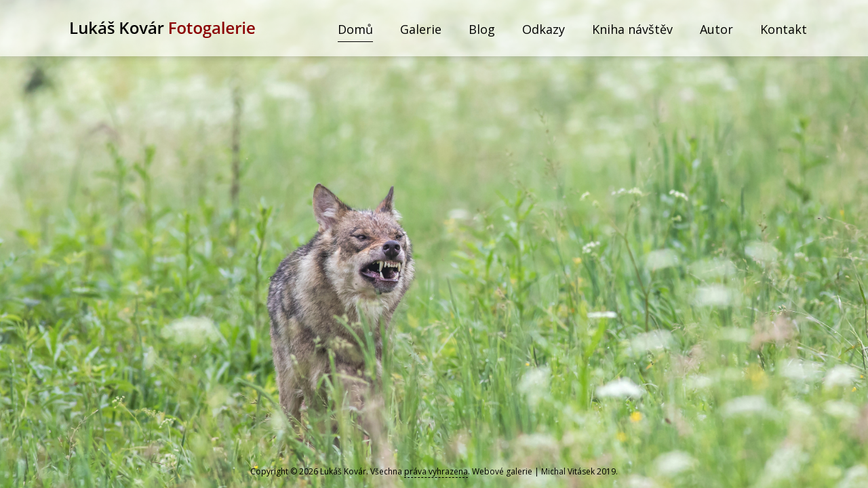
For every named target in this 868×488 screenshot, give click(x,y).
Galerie (421, 29)
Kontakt (784, 29)
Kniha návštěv (632, 29)
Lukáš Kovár (343, 471)
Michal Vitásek (568, 471)
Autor (716, 29)
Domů (355, 29)
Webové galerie (502, 471)
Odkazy (544, 29)
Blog (482, 29)
